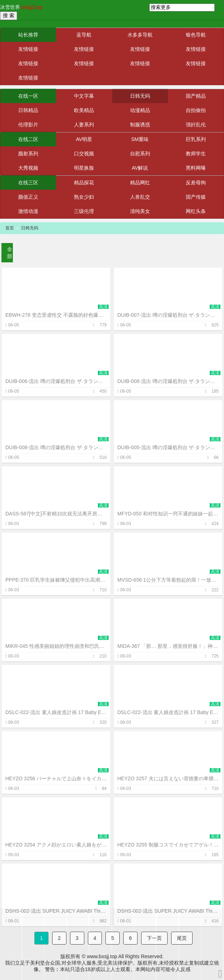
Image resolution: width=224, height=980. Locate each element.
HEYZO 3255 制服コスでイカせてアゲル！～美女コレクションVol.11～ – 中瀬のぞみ (168, 845)
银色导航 (196, 35)
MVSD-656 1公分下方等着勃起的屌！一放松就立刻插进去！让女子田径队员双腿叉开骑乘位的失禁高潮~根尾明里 (168, 580)
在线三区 (28, 183)
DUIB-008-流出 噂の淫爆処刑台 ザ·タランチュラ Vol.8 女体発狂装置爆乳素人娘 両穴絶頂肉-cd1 (56, 447)
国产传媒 (196, 197)
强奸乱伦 (196, 125)
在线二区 (28, 139)
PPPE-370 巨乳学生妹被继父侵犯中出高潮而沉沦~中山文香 (56, 580)
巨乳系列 (196, 139)
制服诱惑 (140, 125)
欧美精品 (84, 110)
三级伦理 (84, 211)
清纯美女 (140, 211)
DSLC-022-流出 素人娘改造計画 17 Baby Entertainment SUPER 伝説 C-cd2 (168, 712)
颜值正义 (28, 197)
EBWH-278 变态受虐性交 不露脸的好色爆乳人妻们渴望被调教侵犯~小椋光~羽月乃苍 (56, 315)
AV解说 (140, 168)
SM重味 (140, 139)
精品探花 (84, 183)
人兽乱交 (140, 197)
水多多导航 (140, 35)
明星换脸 (84, 168)
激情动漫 (28, 211)
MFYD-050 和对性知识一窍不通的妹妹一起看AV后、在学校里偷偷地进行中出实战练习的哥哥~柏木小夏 (168, 514)
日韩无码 (140, 96)
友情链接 (28, 49)
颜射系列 (28, 154)
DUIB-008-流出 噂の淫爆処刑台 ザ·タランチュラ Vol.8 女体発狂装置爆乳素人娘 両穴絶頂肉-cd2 (168, 381)
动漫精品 (140, 110)
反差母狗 (196, 183)
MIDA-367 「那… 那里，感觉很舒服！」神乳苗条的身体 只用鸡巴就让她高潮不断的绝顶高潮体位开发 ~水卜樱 (168, 646)
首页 (10, 228)
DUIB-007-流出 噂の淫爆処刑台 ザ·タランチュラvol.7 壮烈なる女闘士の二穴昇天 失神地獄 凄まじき (168, 315)
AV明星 (84, 139)
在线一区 (28, 96)
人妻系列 (84, 125)
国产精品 (196, 96)
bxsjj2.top (32, 7)
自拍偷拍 (196, 110)
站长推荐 (28, 35)
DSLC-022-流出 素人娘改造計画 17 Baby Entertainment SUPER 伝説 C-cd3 (56, 712)
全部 (10, 253)
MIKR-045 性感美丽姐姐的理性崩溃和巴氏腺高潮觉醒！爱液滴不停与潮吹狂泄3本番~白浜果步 (56, 646)
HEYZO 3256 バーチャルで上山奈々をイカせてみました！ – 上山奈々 (56, 778)
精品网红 (140, 183)
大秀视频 (28, 168)
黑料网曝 (196, 168)
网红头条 (196, 211)
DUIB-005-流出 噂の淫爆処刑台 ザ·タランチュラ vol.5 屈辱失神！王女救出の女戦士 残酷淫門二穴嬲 (168, 447)
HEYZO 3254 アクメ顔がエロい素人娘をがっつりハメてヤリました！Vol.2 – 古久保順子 (56, 845)
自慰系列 (140, 154)
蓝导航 (84, 35)
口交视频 (84, 154)
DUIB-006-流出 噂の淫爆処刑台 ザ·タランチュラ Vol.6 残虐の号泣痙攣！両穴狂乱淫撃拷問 (56, 381)
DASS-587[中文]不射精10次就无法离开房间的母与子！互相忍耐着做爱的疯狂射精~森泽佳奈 (56, 514)
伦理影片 (28, 125)
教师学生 (196, 154)
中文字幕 (84, 96)
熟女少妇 (84, 197)
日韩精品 (28, 110)
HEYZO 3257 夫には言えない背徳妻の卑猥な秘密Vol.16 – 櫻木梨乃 (168, 778)
